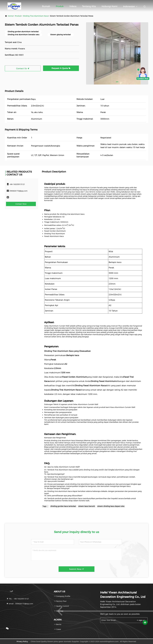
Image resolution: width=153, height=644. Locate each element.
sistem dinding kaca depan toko (111, 506)
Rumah (46, 6)
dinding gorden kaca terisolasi (63, 506)
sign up (141, 620)
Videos (73, 6)
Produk (60, 6)
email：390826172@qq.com (20, 604)
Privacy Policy (22, 641)
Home (10, 16)
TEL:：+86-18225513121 (18, 599)
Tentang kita (89, 6)
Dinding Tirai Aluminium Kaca (35, 16)
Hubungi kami (109, 6)
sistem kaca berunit (87, 506)
